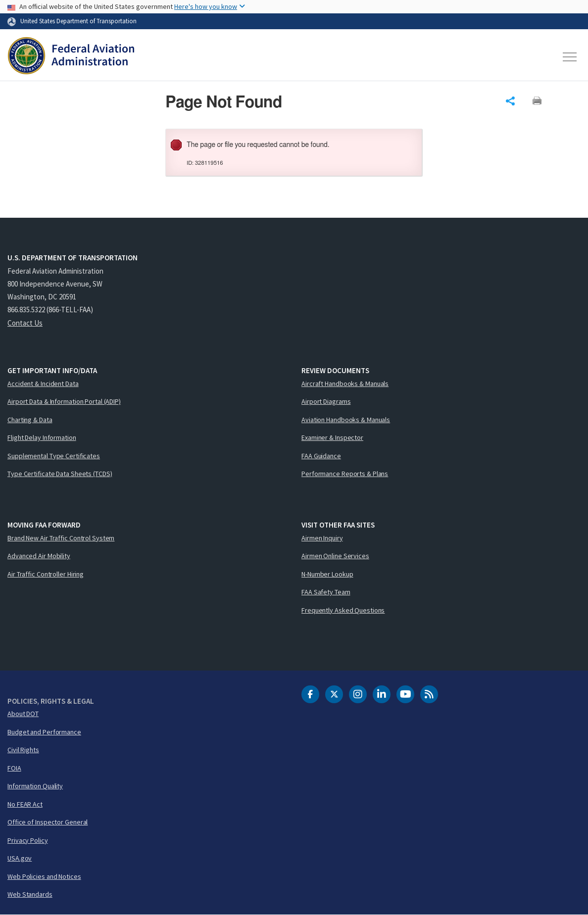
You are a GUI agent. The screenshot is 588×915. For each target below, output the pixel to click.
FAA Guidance (321, 456)
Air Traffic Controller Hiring (46, 574)
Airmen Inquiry (322, 538)
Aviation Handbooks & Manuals (346, 420)
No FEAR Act (25, 804)
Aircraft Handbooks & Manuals (345, 384)
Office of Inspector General (48, 822)
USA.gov (20, 858)
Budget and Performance (44, 732)
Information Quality (35, 786)
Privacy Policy (28, 840)
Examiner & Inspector (332, 437)
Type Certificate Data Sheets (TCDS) (60, 474)
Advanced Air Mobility (39, 556)
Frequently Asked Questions (343, 610)
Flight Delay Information (42, 437)
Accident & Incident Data (43, 384)
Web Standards (30, 894)
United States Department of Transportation (78, 21)
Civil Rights (23, 750)
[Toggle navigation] (570, 57)
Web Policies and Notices (44, 876)
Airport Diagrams (326, 401)
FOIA (14, 768)
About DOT (23, 714)
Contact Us (25, 323)
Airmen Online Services (335, 556)
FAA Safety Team (326, 592)
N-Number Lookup (327, 574)
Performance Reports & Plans (345, 474)
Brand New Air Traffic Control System (61, 538)
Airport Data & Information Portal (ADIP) (64, 401)
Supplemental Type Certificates (54, 456)
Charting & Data (30, 420)
